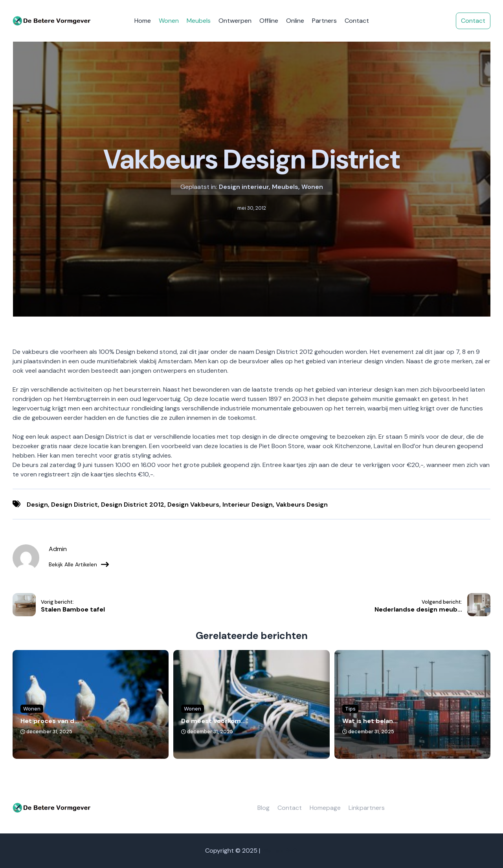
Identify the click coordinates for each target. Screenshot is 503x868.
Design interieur (244, 187)
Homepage (325, 808)
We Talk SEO (280, 851)
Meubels (199, 21)
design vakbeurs (193, 505)
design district (74, 505)
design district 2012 (133, 505)
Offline (269, 21)
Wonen (169, 21)
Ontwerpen (235, 21)
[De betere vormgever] (52, 21)
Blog (263, 808)
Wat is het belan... (370, 721)
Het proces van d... (50, 721)
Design (37, 505)
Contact (357, 21)
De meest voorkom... (213, 721)
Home (143, 21)
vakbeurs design (302, 505)
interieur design (248, 505)
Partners (324, 21)
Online (295, 21)
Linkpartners (367, 808)
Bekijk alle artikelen (79, 564)
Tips (350, 709)
